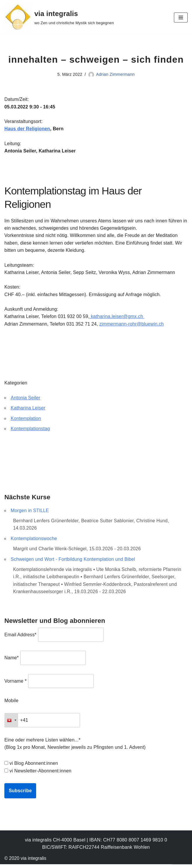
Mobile (11, 704)
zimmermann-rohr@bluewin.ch (133, 325)
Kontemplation (26, 420)
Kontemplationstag (31, 431)
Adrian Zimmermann (116, 74)
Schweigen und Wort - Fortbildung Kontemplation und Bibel (74, 562)
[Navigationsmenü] (181, 17)
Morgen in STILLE (30, 513)
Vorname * (16, 684)
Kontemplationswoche (34, 541)
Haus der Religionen (28, 129)
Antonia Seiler (26, 400)
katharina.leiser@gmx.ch (118, 318)
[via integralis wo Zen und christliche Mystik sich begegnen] (59, 17)
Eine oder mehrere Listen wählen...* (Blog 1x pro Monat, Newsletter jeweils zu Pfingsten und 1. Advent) (75, 747)
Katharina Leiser (28, 410)
